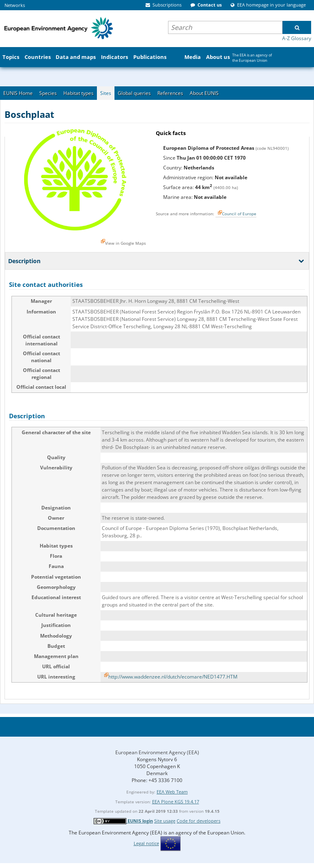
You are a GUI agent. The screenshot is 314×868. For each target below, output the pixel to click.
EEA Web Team (172, 792)
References (170, 93)
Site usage (165, 821)
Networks (15, 5)
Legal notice (146, 843)
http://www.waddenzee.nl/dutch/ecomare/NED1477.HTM (173, 677)
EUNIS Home (18, 93)
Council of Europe (239, 214)
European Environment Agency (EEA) (157, 752)
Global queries (134, 93)
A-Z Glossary (297, 38)
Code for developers (198, 821)
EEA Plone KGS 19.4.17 (176, 801)
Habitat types (78, 93)
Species (48, 93)
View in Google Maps (126, 243)
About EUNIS (204, 93)
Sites (106, 93)
